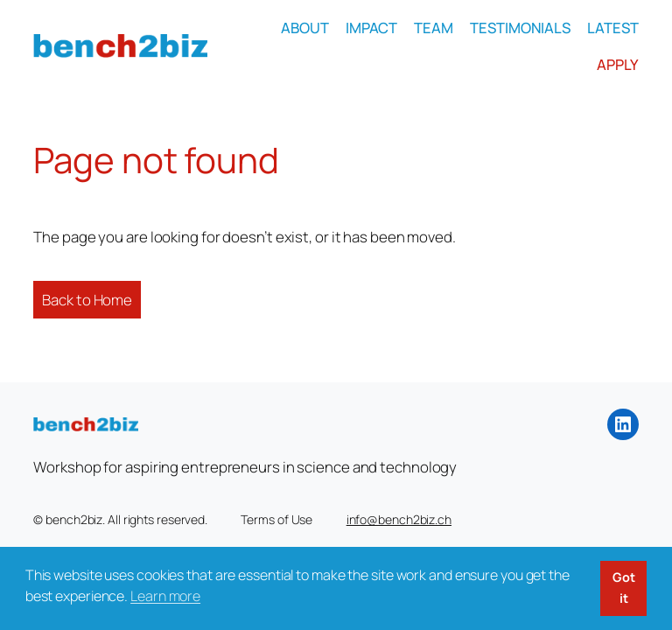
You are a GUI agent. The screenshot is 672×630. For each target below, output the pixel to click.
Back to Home (87, 300)
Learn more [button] (165, 596)
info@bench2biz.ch (399, 519)
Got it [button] (624, 588)
